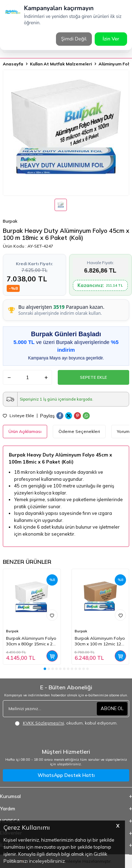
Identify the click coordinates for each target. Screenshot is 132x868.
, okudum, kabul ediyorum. (66, 723)
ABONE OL (112, 708)
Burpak (10, 221)
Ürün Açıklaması (25, 431)
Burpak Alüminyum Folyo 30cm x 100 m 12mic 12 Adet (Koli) (100, 641)
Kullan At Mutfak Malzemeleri (61, 64)
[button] (45, 669)
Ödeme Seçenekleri (79, 431)
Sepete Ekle (93, 377)
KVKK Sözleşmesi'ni (43, 723)
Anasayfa (13, 64)
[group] (66, 133)
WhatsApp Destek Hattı (66, 775)
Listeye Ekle (18, 416)
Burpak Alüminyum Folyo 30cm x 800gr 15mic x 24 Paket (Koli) (31, 641)
